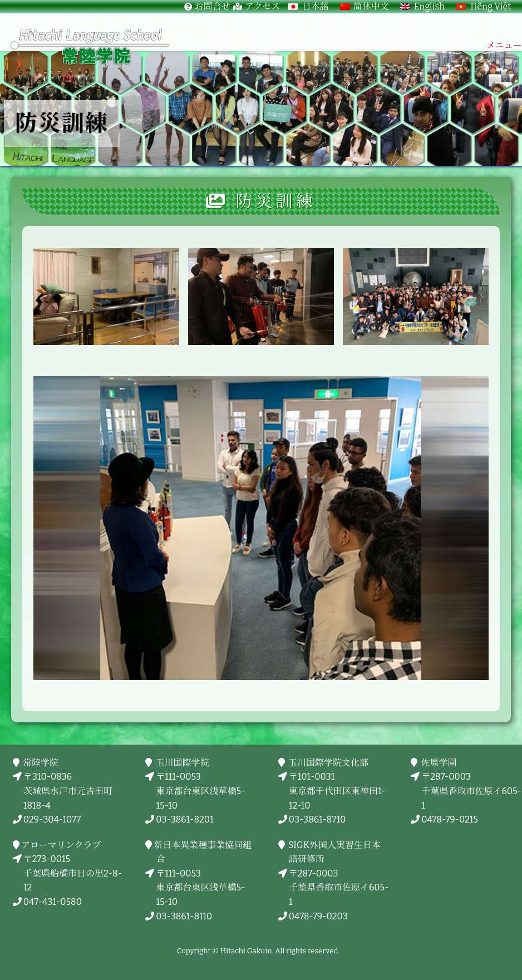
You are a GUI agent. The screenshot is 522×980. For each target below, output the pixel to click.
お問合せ (213, 6)
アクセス (263, 6)
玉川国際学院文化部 (329, 763)
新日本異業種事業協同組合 (204, 852)
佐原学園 (439, 763)
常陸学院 (41, 763)
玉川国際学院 (182, 763)
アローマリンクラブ (62, 845)
